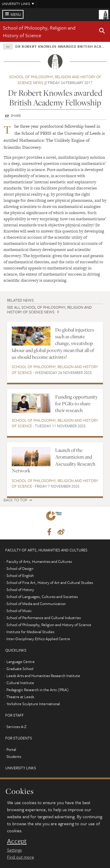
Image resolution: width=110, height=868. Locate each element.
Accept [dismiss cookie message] (17, 841)
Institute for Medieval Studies (30, 632)
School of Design (20, 568)
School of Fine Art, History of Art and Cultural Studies (50, 582)
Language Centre (21, 662)
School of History (20, 590)
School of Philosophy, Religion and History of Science (39, 31)
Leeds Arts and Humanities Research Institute (43, 676)
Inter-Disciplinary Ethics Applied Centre (38, 639)
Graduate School (20, 669)
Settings (14, 850)
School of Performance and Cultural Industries (44, 618)
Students (14, 756)
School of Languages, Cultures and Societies (42, 597)
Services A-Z (16, 727)
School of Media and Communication (36, 604)
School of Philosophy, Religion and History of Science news (55, 80)
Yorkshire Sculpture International (33, 704)
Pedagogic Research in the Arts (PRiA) (38, 690)
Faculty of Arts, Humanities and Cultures (39, 561)
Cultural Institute (20, 683)
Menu (16, 14)
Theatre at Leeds (20, 697)
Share (16, 115)
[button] (102, 32)
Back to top (15, 500)
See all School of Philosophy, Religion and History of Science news (49, 309)
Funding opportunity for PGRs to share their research (76, 404)
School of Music (19, 611)
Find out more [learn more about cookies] (21, 857)
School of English (20, 575)
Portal (11, 749)
